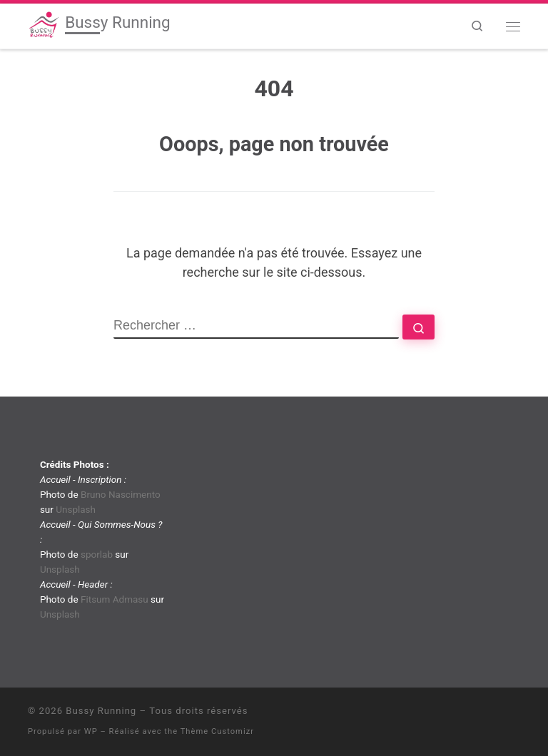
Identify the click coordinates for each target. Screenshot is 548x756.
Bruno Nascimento (121, 494)
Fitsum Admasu (115, 599)
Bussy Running (101, 711)
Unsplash (76, 509)
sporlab (97, 554)
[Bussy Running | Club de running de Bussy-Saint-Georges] (44, 24)
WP (91, 731)
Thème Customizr (217, 731)
